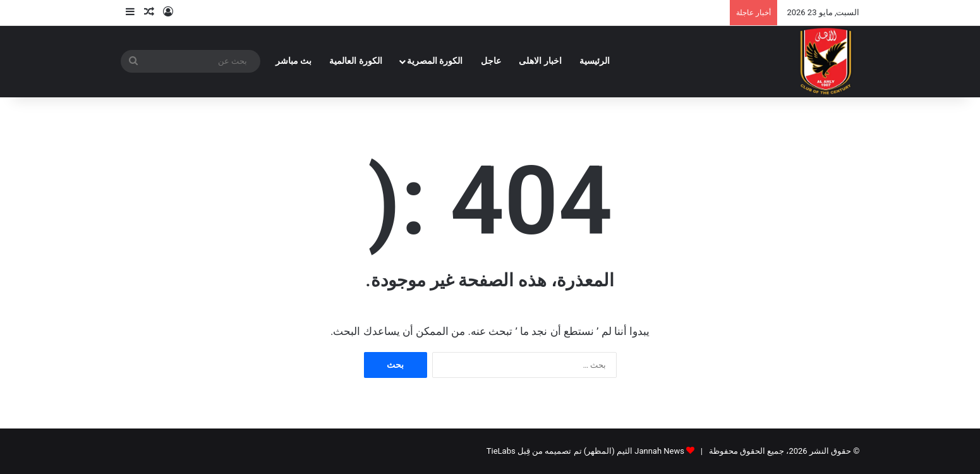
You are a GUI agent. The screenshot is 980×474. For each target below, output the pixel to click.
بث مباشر (294, 61)
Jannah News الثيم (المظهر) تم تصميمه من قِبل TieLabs (585, 451)
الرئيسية (595, 61)
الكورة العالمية (356, 61)
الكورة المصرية (435, 61)
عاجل (491, 61)
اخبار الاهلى (540, 61)
